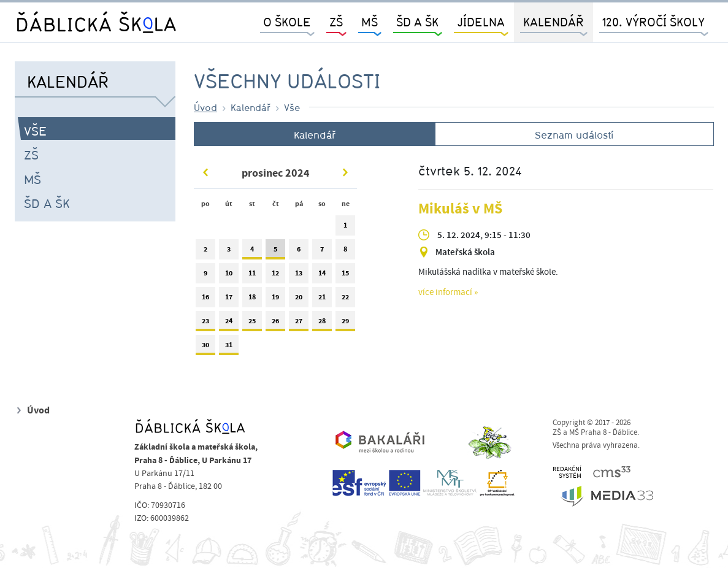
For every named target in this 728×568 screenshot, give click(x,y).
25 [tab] (252, 324)
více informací (445, 293)
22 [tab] (345, 300)
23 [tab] (205, 324)
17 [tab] (229, 300)
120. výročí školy (653, 22)
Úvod (205, 107)
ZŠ (31, 155)
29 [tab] (345, 324)
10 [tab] (229, 276)
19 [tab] (275, 300)
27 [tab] (299, 324)
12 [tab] (275, 276)
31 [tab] (229, 347)
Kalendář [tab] (315, 135)
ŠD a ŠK (47, 203)
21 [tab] (322, 300)
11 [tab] (252, 276)
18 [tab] (252, 300)
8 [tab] (345, 252)
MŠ (33, 179)
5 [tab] (275, 252)
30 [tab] (205, 347)
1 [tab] (345, 228)
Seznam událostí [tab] (574, 135)
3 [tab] (229, 252)
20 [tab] (299, 300)
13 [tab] (299, 276)
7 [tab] (322, 252)
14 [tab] (322, 276)
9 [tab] (205, 276)
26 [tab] (275, 324)
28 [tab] (322, 324)
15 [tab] (345, 276)
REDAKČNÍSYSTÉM (567, 473)
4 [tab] (252, 252)
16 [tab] (205, 300)
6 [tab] (299, 252)
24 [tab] (229, 324)
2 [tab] (205, 252)
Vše (35, 131)
